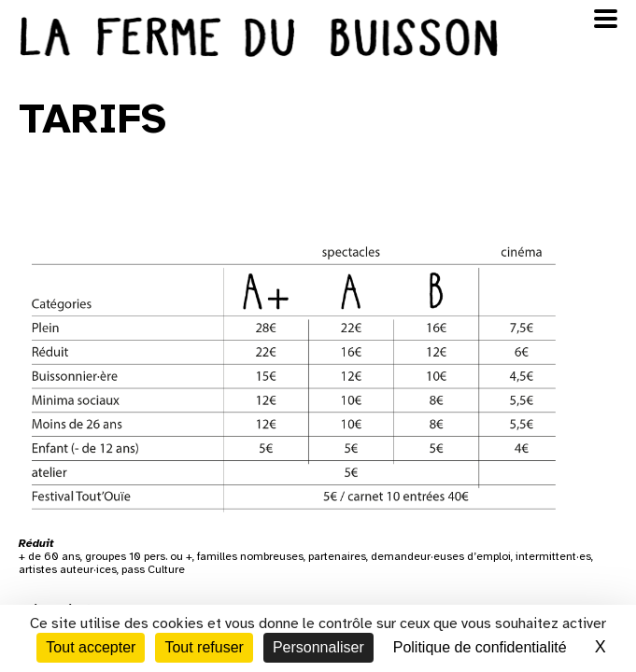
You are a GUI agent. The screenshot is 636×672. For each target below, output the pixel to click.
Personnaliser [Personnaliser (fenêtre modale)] (318, 647)
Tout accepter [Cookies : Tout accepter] (91, 647)
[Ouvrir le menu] (606, 19)
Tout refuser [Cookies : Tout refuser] (204, 647)
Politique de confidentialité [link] (480, 647)
